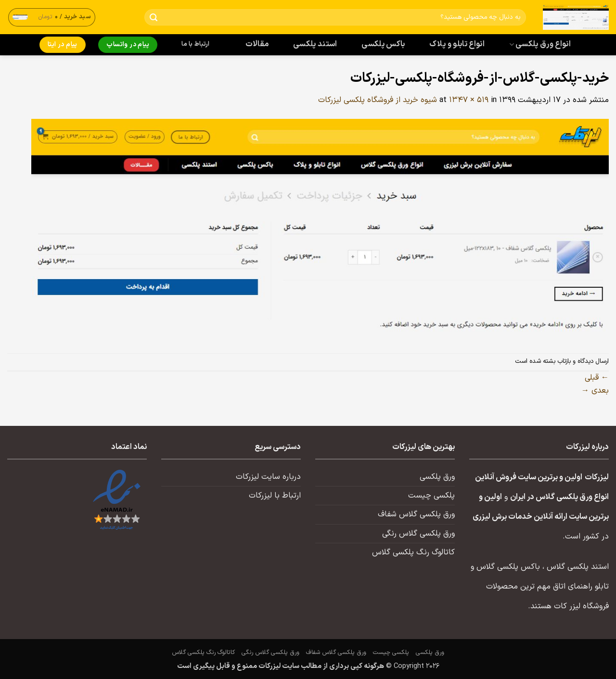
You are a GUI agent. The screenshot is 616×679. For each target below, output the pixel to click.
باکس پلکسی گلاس (508, 567)
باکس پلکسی (383, 44)
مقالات (257, 44)
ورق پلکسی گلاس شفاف (416, 514)
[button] (52, 17)
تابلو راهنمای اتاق (581, 587)
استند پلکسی (315, 44)
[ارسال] (154, 18)
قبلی (597, 378)
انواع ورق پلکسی (540, 44)
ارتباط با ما (195, 44)
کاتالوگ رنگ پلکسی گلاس (413, 552)
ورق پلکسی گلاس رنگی (418, 534)
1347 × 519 (469, 100)
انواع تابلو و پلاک (457, 44)
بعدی (595, 391)
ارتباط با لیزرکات (275, 496)
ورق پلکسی (437, 477)
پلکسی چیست (431, 496)
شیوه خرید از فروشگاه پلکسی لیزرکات (378, 100)
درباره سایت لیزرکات (268, 477)
